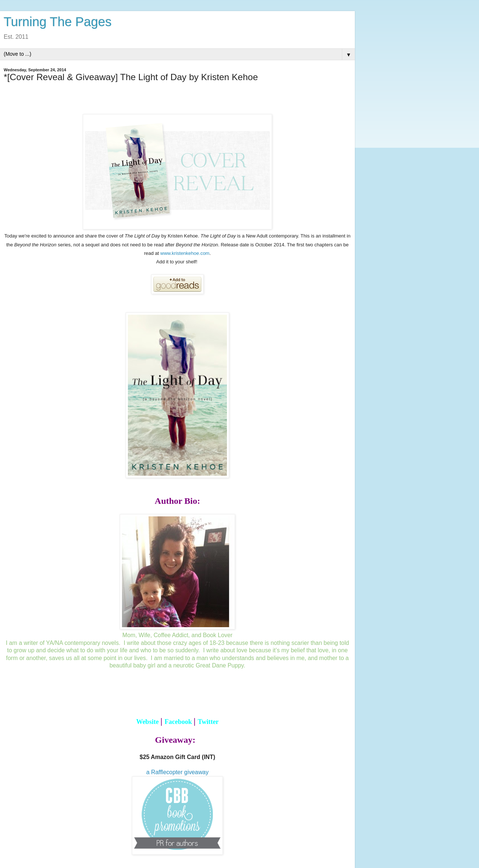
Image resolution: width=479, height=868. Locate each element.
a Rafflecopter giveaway (178, 772)
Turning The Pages (58, 22)
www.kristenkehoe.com (185, 253)
